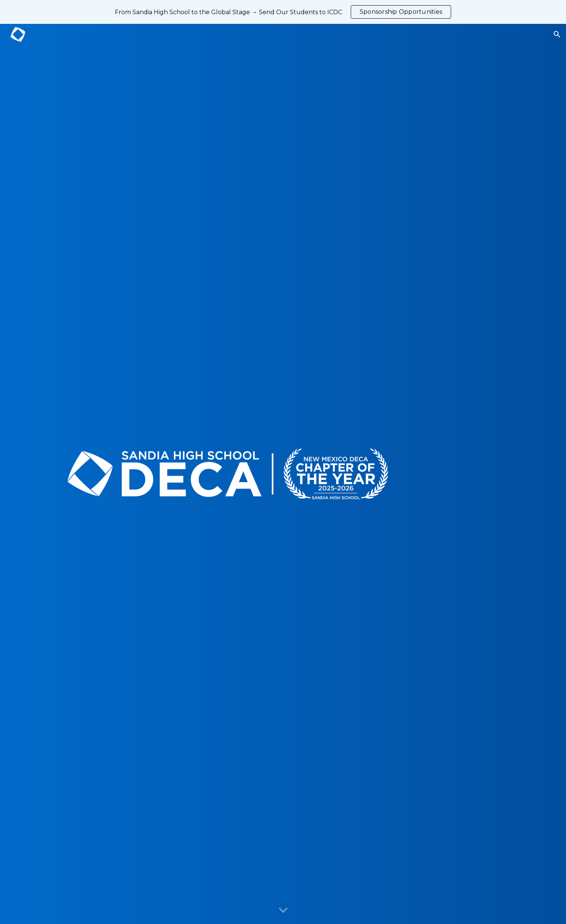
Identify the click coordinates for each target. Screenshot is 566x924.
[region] (283, 12)
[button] (557, 34)
